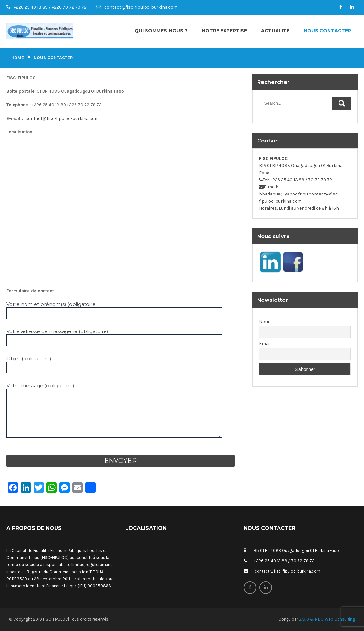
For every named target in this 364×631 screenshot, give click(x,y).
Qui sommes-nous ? (161, 31)
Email (265, 344)
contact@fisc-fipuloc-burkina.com (141, 7)
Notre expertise (224, 31)
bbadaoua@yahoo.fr (280, 194)
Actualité (275, 31)
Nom (264, 322)
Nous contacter (327, 31)
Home (18, 58)
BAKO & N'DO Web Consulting (327, 619)
